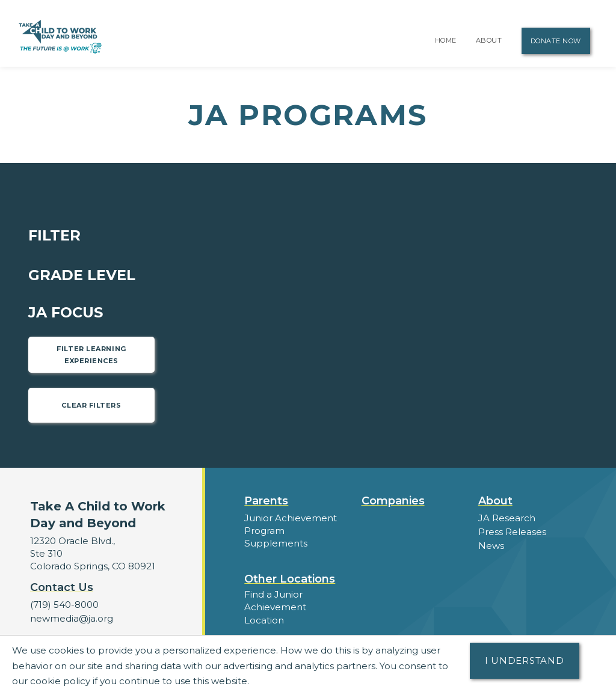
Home (446, 40)
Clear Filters (91, 405)
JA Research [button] (507, 518)
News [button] (491, 546)
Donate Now (556, 41)
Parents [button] (266, 501)
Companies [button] (393, 501)
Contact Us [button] (62, 587)
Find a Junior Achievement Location (275, 607)
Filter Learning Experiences (91, 355)
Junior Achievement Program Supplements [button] (291, 531)
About (489, 40)
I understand (525, 660)
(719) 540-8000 (64, 605)
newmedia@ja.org (72, 618)
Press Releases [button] (512, 532)
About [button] (495, 501)
